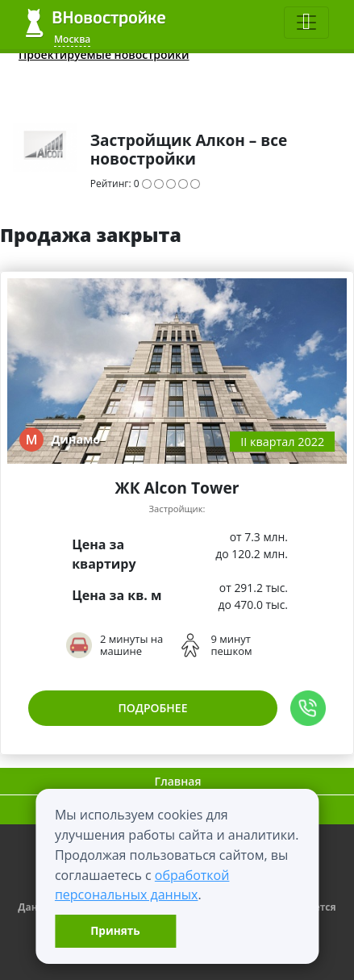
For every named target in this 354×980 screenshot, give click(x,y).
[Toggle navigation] (306, 23)
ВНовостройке (96, 23)
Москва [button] (72, 39)
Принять (115, 930)
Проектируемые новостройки (104, 54)
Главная (178, 781)
